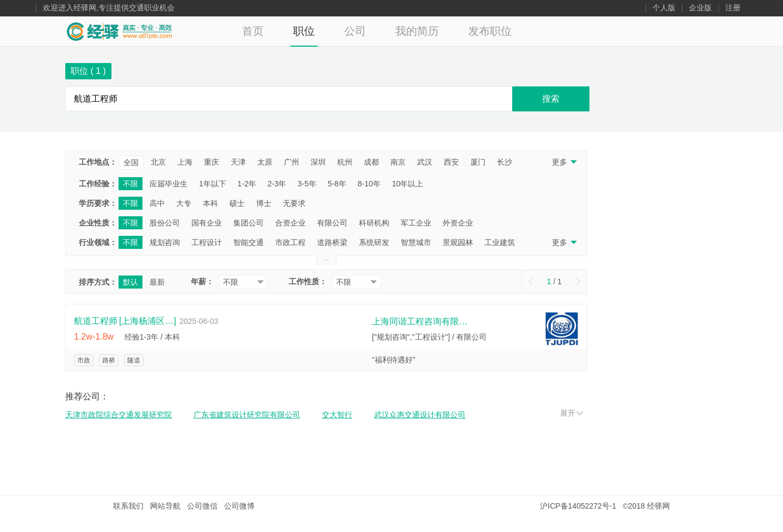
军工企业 (416, 223)
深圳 (318, 162)
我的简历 (417, 31)
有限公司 (332, 223)
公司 (355, 31)
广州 (291, 162)
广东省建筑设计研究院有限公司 (247, 415)
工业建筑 (500, 242)
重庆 (212, 162)
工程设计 (207, 242)
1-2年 (247, 184)
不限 (130, 184)
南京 (398, 162)
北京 (158, 162)
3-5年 (307, 184)
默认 (130, 282)
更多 (564, 162)
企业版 (700, 8)
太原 (265, 162)
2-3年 (277, 184)
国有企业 (207, 223)
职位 (304, 31)
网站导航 (165, 506)
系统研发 (374, 242)
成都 (371, 162)
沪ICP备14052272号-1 (578, 506)
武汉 (425, 162)
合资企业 (290, 223)
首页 (253, 31)
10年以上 (408, 184)
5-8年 (337, 184)
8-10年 (369, 184)
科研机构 (374, 223)
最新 (157, 282)
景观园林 (458, 242)
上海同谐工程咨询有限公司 (421, 321)
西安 (451, 162)
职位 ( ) (88, 71)
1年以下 (213, 184)
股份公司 (165, 223)
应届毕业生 (169, 184)
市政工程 (290, 242)
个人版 (664, 8)
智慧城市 (416, 242)
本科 (210, 203)
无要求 (294, 203)
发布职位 (490, 31)
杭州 (345, 162)
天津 (238, 162)
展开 (571, 413)
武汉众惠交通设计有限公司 (420, 415)
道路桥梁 (332, 242)
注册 (733, 8)
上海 (185, 162)
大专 (184, 203)
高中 (157, 203)
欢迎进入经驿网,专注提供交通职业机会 (109, 8)
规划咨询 (165, 242)
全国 (131, 162)
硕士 (237, 203)
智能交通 (248, 242)
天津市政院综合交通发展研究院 (119, 415)
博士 (264, 203)
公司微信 (202, 506)
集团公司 (248, 223)
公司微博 (239, 506)
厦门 (478, 162)
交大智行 (337, 415)
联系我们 (128, 506)
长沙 (505, 162)
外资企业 (458, 223)
